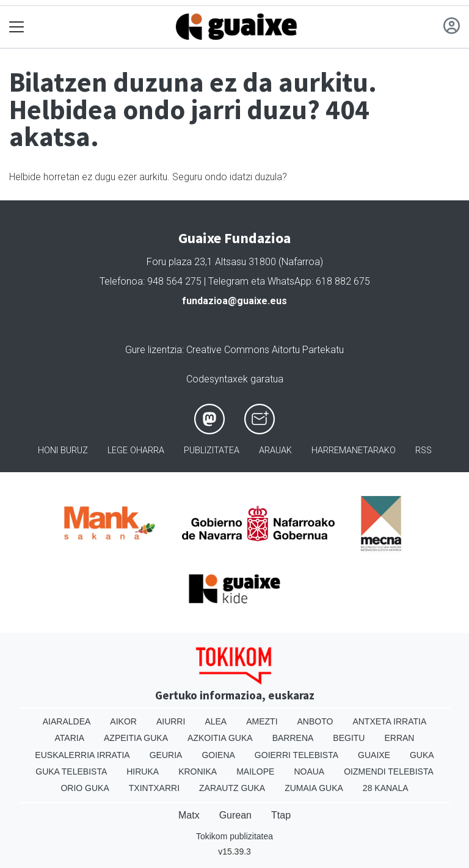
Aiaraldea (67, 721)
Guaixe (374, 755)
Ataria (70, 738)
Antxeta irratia (389, 721)
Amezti (262, 721)
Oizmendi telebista (389, 771)
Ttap (281, 815)
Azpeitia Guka (136, 738)
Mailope (255, 771)
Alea (216, 721)
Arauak (275, 450)
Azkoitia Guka (220, 738)
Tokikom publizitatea (234, 836)
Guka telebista (71, 771)
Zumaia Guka (314, 788)
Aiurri (171, 721)
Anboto (315, 721)
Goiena (218, 755)
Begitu (349, 738)
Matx (189, 815)
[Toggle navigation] (17, 27)
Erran (399, 738)
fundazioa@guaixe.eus (234, 301)
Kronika (198, 771)
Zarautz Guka (232, 788)
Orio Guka (85, 788)
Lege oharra (136, 450)
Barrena (293, 738)
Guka (422, 755)
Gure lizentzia (154, 350)
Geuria (166, 755)
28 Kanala (386, 788)
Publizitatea (212, 450)
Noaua (309, 771)
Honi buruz (63, 450)
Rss (424, 450)
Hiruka (143, 771)
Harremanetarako (354, 450)
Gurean (235, 815)
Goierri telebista (296, 755)
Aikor (123, 721)
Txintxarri (154, 788)
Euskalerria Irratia (82, 755)
